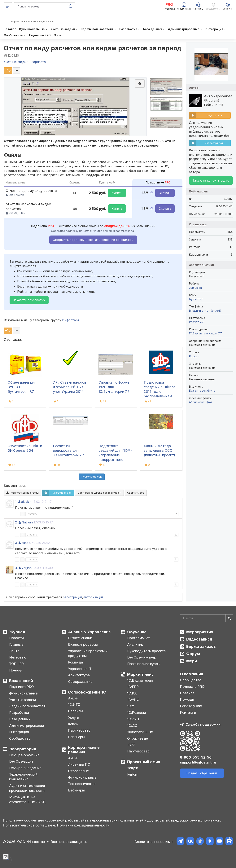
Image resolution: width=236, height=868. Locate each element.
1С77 (131, 745)
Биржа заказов (201, 646)
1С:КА (132, 693)
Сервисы (75, 711)
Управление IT (80, 669)
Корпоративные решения (84, 750)
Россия (194, 356)
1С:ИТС (74, 705)
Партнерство (79, 730)
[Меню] (8, 6)
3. (16, 543)
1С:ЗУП (133, 719)
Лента (14, 651)
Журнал (17, 632)
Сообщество (20, 738)
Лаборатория (23, 749)
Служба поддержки (203, 724)
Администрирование (26, 726)
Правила (187, 693)
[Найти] (229, 618)
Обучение (137, 632)
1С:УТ (132, 706)
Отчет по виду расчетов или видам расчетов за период (93, 48)
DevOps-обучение (24, 755)
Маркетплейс (140, 674)
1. (16, 502)
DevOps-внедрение (25, 768)
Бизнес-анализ (80, 638)
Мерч (192, 661)
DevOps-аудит (21, 761)
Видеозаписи (199, 639)
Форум (193, 654)
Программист (139, 638)
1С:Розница (137, 713)
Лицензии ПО (79, 764)
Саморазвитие (80, 682)
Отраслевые (78, 771)
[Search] (207, 618)
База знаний (21, 681)
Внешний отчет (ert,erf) (205, 311)
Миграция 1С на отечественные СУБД (27, 800)
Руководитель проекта (146, 651)
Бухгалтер (196, 299)
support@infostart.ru (198, 762)
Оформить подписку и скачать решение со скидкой (93, 240)
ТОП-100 (16, 664)
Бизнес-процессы (83, 644)
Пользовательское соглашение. (29, 825)
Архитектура (79, 675)
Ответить (32, 514)
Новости (16, 638)
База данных (20, 719)
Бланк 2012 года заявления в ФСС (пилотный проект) (160, 450)
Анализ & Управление (89, 632)
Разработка (19, 713)
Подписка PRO (22, 687)
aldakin (26, 502)
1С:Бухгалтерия (140, 680)
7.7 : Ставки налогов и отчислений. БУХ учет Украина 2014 (70, 387)
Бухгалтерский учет (203, 391)
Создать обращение (202, 773)
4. (16, 568)
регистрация (72, 597)
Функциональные (23, 693)
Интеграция (19, 732)
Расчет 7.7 (196, 322)
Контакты (188, 712)
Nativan (27, 522)
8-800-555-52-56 (196, 757)
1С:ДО (132, 726)
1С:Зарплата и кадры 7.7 (205, 333)
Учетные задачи (22, 700)
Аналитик (135, 644)
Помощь (187, 699)
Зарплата (195, 288)
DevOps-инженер (142, 657)
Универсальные (140, 732)
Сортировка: (99, 493)
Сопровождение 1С (87, 692)
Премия (16, 670)
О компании (192, 674)
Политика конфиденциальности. (84, 825)
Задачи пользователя (27, 706)
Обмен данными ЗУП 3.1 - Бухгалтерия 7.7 (21, 387)
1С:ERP (133, 687)
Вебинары (76, 737)
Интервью (18, 657)
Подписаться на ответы (22, 493)
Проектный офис (144, 762)
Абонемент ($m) (200, 402)
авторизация (93, 597)
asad (25, 543)
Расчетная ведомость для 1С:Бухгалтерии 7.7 (68, 450)
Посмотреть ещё (92, 477)
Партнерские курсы (144, 664)
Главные (16, 644)
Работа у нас (191, 706)
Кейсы (73, 724)
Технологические (82, 784)
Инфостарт (71, 320)
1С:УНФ (133, 700)
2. (16, 522)
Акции (73, 698)
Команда (75, 662)
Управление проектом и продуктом (88, 653)
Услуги (74, 718)
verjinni (27, 568)
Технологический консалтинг (23, 777)
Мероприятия (200, 632)
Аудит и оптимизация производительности (27, 788)
